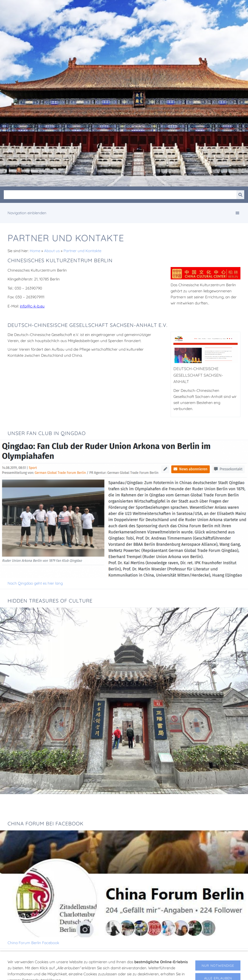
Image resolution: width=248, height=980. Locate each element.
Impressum (86, 971)
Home (35, 251)
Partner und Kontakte (82, 251)
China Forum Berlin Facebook (33, 943)
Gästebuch (145, 971)
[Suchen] (120, 195)
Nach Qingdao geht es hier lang (35, 583)
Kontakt (164, 971)
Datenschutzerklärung (116, 971)
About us (52, 251)
